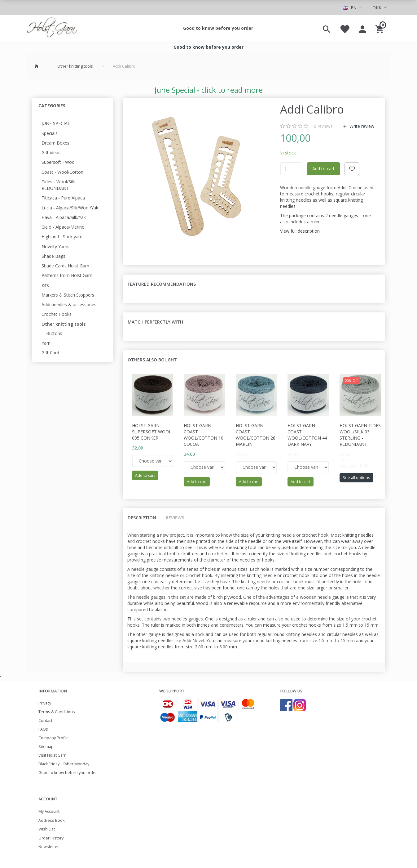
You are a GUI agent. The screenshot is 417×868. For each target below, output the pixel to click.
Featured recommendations (162, 284)
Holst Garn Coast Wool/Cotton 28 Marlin (256, 435)
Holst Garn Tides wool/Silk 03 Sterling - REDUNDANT (360, 435)
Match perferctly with (155, 322)
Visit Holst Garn (53, 755)
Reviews (175, 518)
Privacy (45, 703)
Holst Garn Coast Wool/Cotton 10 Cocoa (204, 435)
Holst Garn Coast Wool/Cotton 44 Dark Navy (307, 435)
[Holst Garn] (52, 28)
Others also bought (152, 360)
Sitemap (46, 747)
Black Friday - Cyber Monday (64, 764)
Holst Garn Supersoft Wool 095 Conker (152, 432)
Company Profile (54, 738)
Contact (45, 720)
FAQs (43, 729)
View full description (300, 231)
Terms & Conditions (57, 712)
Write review (361, 126)
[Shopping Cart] (380, 28)
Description (142, 518)
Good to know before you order (218, 28)
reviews (323, 126)
